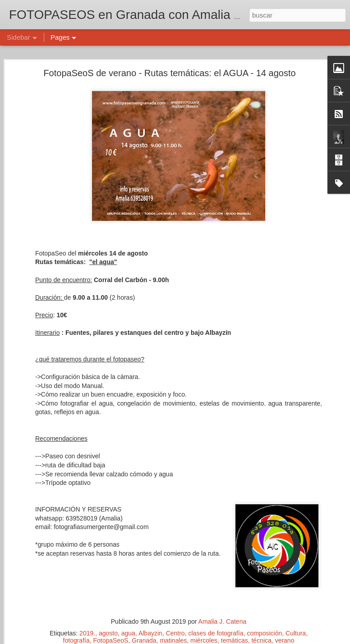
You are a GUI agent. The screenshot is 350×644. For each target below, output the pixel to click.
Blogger (210, 639)
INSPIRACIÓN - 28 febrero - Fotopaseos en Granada (86, 542)
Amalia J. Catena (254, 588)
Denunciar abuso (240, 639)
